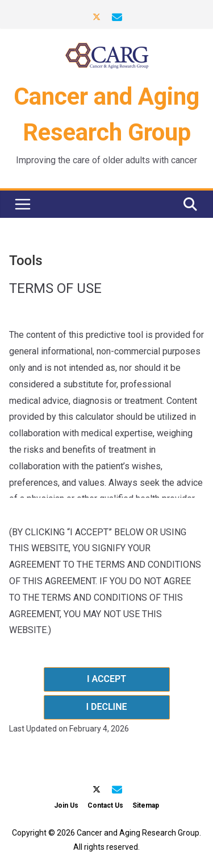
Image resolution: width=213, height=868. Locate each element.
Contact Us (105, 805)
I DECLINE (106, 707)
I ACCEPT (106, 679)
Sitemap (146, 805)
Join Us (66, 805)
